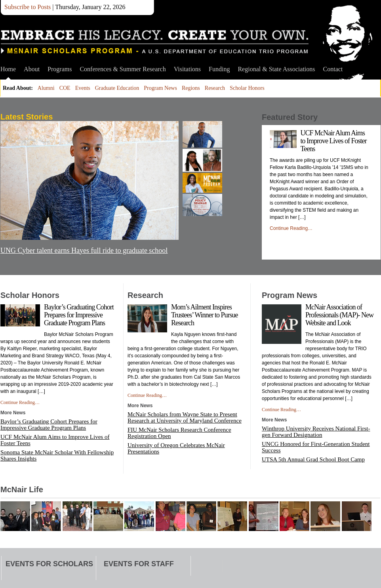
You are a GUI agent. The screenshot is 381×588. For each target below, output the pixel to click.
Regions (191, 88)
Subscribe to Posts (28, 7)
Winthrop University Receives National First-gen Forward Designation (316, 432)
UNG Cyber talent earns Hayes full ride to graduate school (84, 250)
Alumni (46, 88)
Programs (60, 69)
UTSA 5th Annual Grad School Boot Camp (313, 459)
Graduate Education (117, 88)
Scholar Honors (247, 88)
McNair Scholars (155, 42)
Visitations (187, 69)
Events (83, 88)
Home (8, 69)
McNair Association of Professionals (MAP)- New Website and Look (339, 315)
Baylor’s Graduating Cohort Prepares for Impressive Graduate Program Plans (79, 315)
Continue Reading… (291, 228)
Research (215, 88)
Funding (219, 69)
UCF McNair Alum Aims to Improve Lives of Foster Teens (334, 141)
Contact (333, 69)
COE (65, 88)
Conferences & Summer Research (123, 69)
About (32, 69)
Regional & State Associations (276, 69)
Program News (160, 88)
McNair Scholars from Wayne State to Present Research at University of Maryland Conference (185, 417)
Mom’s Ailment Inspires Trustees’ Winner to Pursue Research (204, 315)
